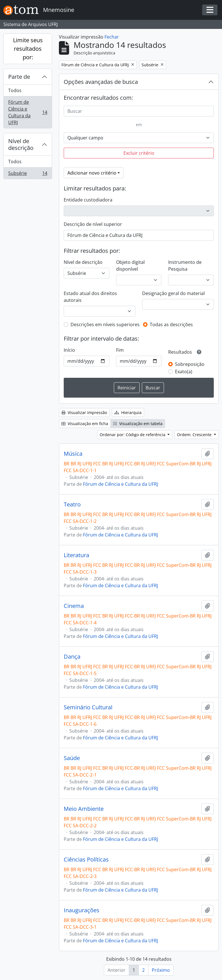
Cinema (74, 606)
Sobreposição (190, 364)
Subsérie (28, 174)
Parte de (19, 77)
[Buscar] (139, 111)
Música (73, 454)
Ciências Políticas (86, 860)
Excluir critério (139, 153)
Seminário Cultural (88, 707)
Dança (72, 657)
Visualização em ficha (85, 424)
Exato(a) (184, 372)
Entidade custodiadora (88, 200)
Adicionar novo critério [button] (92, 173)
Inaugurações (82, 910)
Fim (120, 350)
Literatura (76, 555)
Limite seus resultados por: (28, 49)
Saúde (72, 758)
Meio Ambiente (84, 809)
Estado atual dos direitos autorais (90, 297)
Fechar (112, 37)
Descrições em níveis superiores (105, 324)
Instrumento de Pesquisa (185, 266)
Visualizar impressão (84, 412)
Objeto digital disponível (130, 266)
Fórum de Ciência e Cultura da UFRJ (28, 112)
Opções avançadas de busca (101, 82)
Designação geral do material (173, 293)
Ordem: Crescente (195, 435)
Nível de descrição (21, 144)
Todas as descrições (171, 324)
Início (69, 350)
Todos (15, 90)
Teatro (72, 504)
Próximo (161, 970)
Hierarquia (128, 412)
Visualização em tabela (138, 424)
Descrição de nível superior (93, 224)
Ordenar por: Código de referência (133, 435)
